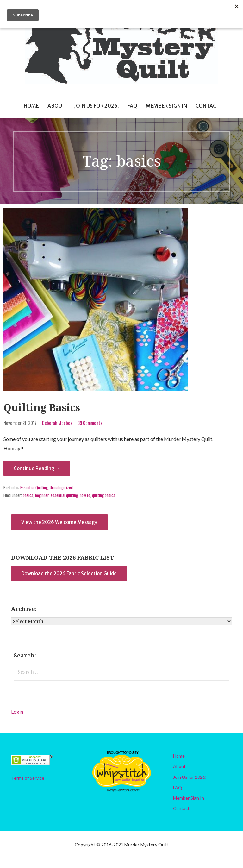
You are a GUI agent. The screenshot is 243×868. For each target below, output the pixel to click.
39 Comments (90, 423)
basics (28, 495)
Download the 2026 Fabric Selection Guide (69, 573)
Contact (208, 106)
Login (17, 711)
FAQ (132, 106)
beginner (42, 495)
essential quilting (64, 495)
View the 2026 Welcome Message (59, 522)
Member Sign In (166, 106)
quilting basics (104, 495)
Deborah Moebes (57, 423)
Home (31, 106)
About (56, 106)
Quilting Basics (42, 408)
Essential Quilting (34, 487)
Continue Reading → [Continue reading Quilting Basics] (37, 468)
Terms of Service (28, 778)
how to (85, 495)
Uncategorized (61, 487)
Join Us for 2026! (97, 106)
